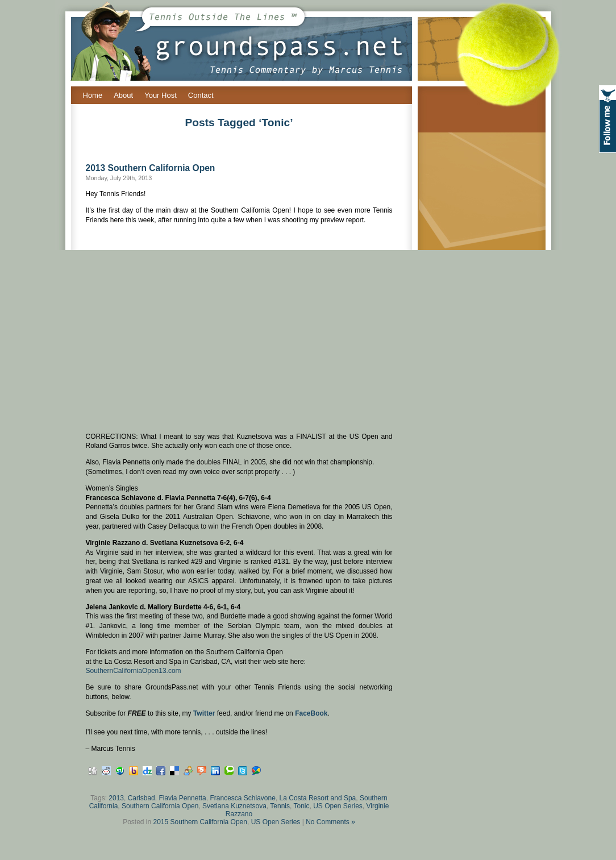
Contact (201, 95)
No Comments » (330, 822)
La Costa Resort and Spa (318, 798)
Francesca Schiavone (242, 798)
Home (93, 95)
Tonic (301, 806)
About (123, 95)
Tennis (280, 806)
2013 (116, 798)
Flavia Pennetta (182, 798)
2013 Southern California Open (151, 168)
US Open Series (338, 806)
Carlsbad (141, 798)
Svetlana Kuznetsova (234, 806)
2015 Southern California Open (200, 822)
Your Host (161, 95)
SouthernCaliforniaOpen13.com (134, 671)
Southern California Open (160, 806)
